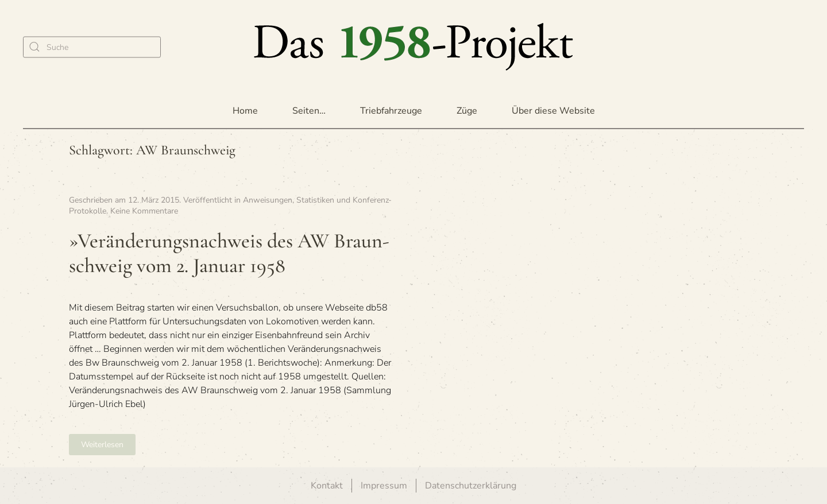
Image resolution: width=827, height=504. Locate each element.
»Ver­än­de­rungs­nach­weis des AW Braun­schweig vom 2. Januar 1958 (229, 253)
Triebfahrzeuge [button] (391, 111)
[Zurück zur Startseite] (413, 47)
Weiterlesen (102, 445)
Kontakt (327, 486)
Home (245, 111)
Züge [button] (467, 111)
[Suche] (92, 47)
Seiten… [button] (309, 111)
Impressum (384, 486)
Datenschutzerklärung (471, 486)
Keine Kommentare (144, 211)
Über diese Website (553, 111)
